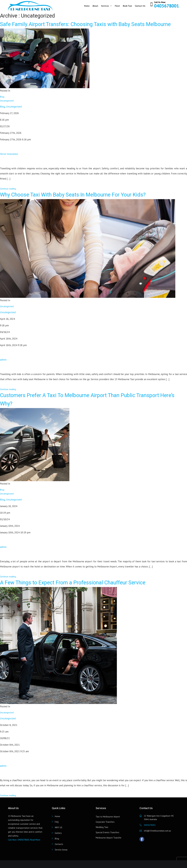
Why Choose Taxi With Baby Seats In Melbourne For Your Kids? (73, 195)
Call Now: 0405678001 (19, 840)
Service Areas (61, 850)
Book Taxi (127, 6)
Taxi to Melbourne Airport (108, 817)
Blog (2, 97)
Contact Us (140, 6)
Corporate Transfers (105, 822)
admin (3, 360)
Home (87, 6)
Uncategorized (7, 101)
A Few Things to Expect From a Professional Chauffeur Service (73, 583)
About (95, 6)
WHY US (59, 827)
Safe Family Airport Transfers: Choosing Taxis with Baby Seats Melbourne (85, 24)
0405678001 (167, 6)
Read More (35, 840)
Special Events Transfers (107, 832)
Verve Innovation (9, 154)
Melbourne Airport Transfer (109, 838)
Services (107, 6)
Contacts (59, 844)
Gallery (58, 833)
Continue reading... (9, 189)
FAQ (57, 822)
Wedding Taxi (102, 827)
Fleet (117, 6)
